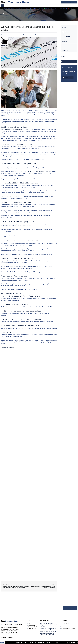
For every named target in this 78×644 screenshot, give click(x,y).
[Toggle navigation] (3, 6)
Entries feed (31, 625)
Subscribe (73, 2)
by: (16, 35)
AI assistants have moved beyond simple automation (15, 129)
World (32, 35)
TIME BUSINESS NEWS (7, 347)
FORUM (64, 41)
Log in (30, 624)
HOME (64, 27)
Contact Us (70, 609)
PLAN (64, 46)
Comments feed (32, 627)
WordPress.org (32, 629)
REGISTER (65, 50)
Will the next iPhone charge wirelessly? (54, 643)
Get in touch (68, 78)
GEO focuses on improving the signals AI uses (39, 172)
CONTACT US (66, 37)
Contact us (65, 2)
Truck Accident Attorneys (7, 637)
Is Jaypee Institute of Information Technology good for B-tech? (48, 629)
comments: (39, 35)
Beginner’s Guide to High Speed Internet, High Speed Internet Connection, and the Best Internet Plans (48, 634)
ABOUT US (65, 32)
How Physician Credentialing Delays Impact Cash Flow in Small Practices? (48, 625)
